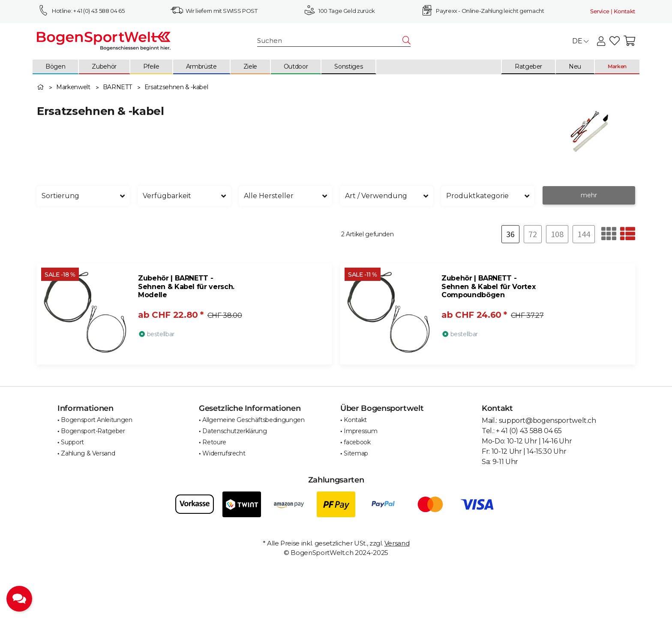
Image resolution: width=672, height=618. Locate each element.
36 (510, 234)
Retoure (214, 442)
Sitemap (356, 453)
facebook (357, 442)
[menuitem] (56, 67)
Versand (397, 543)
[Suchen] (330, 41)
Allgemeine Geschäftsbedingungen (253, 420)
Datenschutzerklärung (234, 431)
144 (584, 234)
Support (72, 442)
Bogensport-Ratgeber (93, 431)
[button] (601, 41)
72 (533, 234)
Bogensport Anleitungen (96, 420)
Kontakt (355, 420)
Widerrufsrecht (224, 453)
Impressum (360, 431)
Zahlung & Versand (88, 453)
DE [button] (580, 41)
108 (557, 234)
